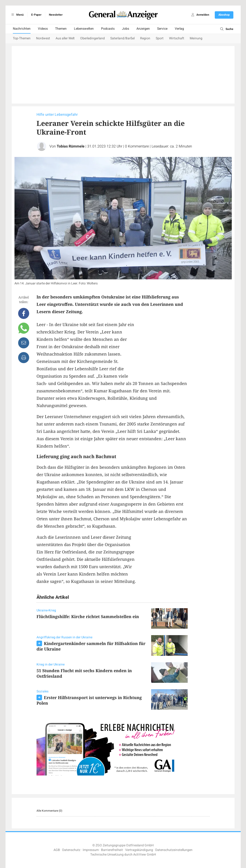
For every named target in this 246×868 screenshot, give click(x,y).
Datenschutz (71, 850)
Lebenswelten (84, 29)
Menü (17, 15)
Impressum (91, 850)
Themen (61, 29)
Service (162, 29)
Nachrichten (22, 29)
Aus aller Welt (65, 38)
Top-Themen (22, 38)
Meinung (196, 38)
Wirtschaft (177, 38)
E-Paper (36, 15)
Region (145, 38)
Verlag (179, 29)
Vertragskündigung (139, 850)
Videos (43, 29)
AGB (57, 850)
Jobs (126, 29)
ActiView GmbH (145, 855)
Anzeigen (143, 29)
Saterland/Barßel (122, 38)
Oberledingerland (92, 38)
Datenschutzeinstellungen (174, 850)
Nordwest (43, 38)
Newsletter (56, 15)
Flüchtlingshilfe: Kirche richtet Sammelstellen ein (88, 616)
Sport (160, 38)
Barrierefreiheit (112, 850)
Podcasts (108, 29)
